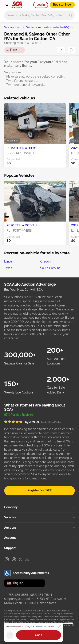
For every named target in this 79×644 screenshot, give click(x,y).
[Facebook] (14, 559)
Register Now (62, 5)
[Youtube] (27, 559)
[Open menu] (6, 4)
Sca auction (12, 27)
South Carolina (50, 268)
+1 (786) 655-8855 (16, 595)
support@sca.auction (19, 599)
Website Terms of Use (29, 622)
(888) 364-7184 (40, 595)
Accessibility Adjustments (27, 573)
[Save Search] (71, 50)
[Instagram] (7, 559)
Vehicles (39, 517)
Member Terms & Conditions (59, 622)
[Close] (59, 627)
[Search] (71, 15)
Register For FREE (40, 490)
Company (39, 507)
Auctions (39, 528)
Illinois (8, 261)
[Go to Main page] (17, 5)
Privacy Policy (11, 622)
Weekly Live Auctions (19, 392)
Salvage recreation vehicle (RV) (48, 27)
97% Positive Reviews (19, 415)
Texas (8, 268)
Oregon (45, 261)
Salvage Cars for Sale (19, 363)
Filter (15, 50)
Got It (39, 635)
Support (39, 548)
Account (39, 538)
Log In (41, 5)
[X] (20, 559)
